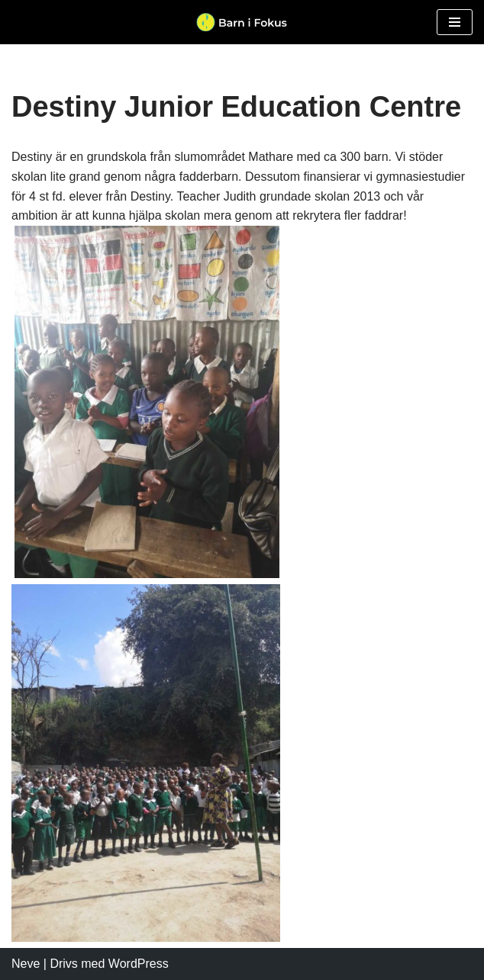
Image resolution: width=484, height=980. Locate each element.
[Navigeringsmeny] (455, 22)
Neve (26, 964)
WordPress (139, 964)
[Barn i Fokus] (242, 22)
